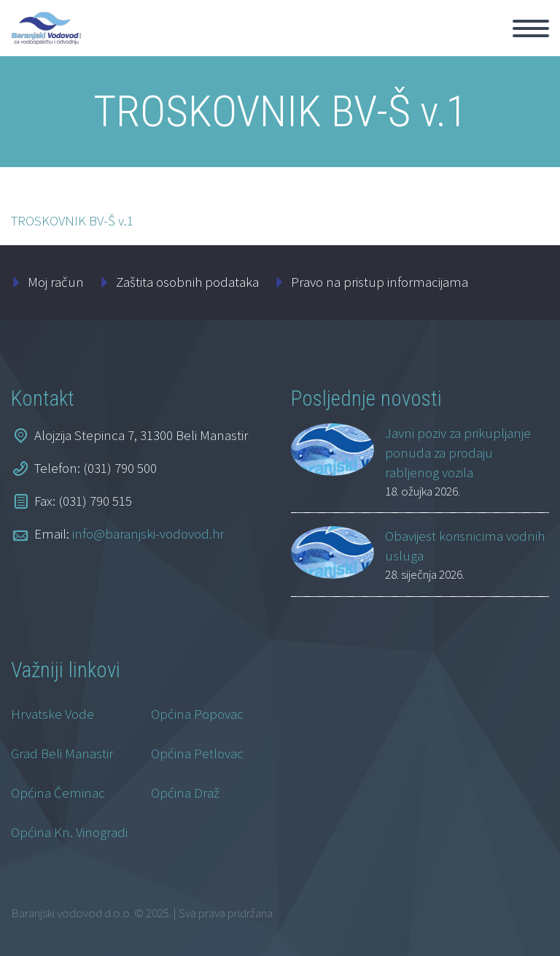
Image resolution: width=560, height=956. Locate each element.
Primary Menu (531, 28)
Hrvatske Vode (52, 714)
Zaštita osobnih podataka (187, 282)
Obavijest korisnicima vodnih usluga (465, 546)
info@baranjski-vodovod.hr (148, 533)
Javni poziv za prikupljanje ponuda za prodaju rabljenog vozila (458, 452)
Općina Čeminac (58, 793)
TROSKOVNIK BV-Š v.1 (72, 220)
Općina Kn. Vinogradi (69, 832)
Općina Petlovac (197, 753)
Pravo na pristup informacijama (380, 282)
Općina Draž (185, 793)
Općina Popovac (197, 714)
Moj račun (56, 282)
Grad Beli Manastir (62, 753)
